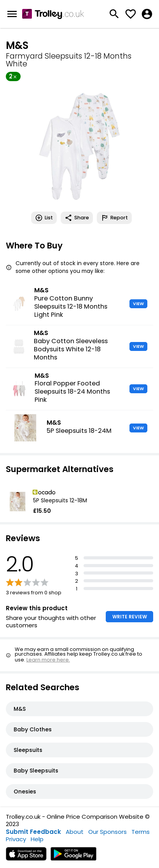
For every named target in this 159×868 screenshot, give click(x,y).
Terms (141, 832)
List (44, 218)
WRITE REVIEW (130, 617)
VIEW (138, 304)
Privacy (16, 839)
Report (114, 218)
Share (77, 218)
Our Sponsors (107, 832)
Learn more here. (48, 660)
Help (37, 839)
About (75, 832)
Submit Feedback (33, 832)
